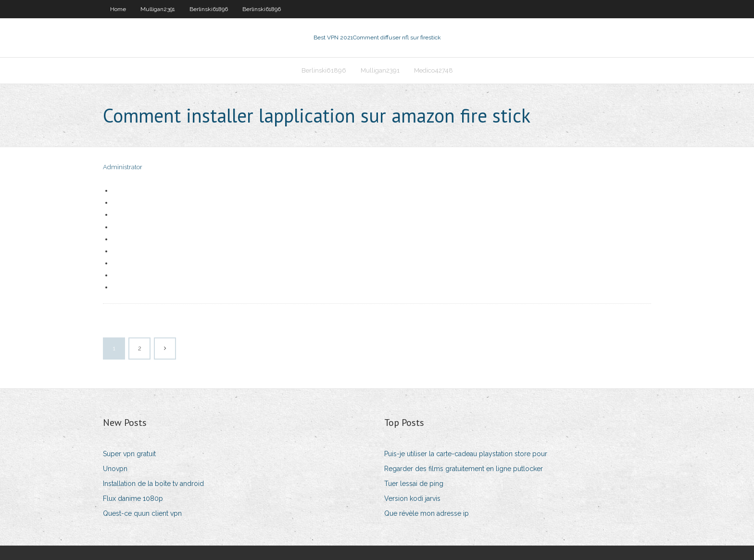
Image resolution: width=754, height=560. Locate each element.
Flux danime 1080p (133, 498)
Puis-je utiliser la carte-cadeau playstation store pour (466, 454)
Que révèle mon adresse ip (427, 513)
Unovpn (115, 469)
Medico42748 (434, 70)
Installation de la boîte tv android (153, 484)
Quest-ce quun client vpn (142, 513)
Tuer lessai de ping (414, 484)
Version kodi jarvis (412, 498)
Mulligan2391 (158, 9)
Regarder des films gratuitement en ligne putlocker (464, 469)
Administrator (123, 167)
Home (118, 9)
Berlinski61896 (209, 9)
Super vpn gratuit (129, 454)
